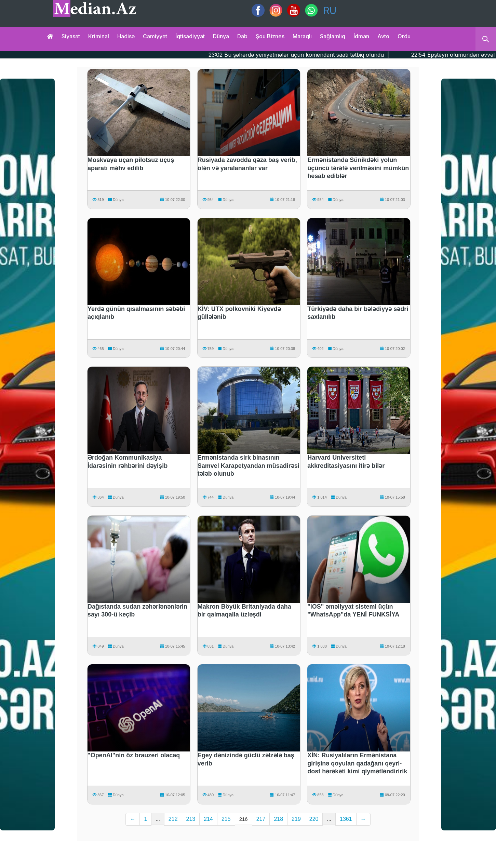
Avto (383, 36)
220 (314, 819)
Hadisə (126, 36)
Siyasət (71, 36)
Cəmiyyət (155, 36)
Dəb (242, 36)
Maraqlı (302, 36)
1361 (346, 819)
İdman (361, 36)
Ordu (404, 36)
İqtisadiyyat (190, 36)
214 (208, 819)
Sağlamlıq (333, 36)
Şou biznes (270, 36)
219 (296, 819)
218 (278, 819)
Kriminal (99, 36)
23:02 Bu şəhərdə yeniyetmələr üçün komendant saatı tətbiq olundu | (323, 55)
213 (191, 819)
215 (226, 819)
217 (261, 819)
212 (173, 819)
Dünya (221, 36)
